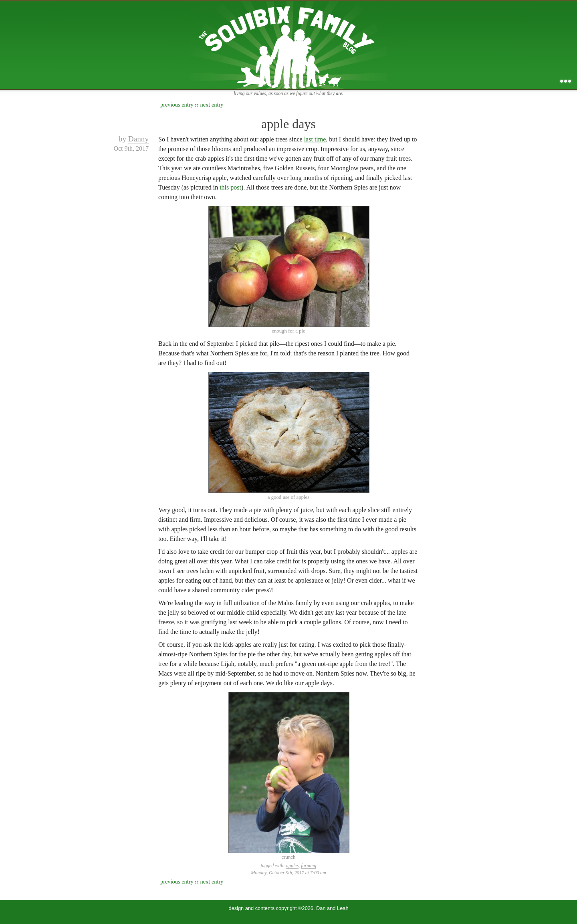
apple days (288, 124)
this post (230, 187)
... (566, 81)
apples (292, 865)
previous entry (177, 105)
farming (309, 865)
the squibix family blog (289, 45)
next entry (212, 105)
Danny (138, 139)
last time (315, 139)
